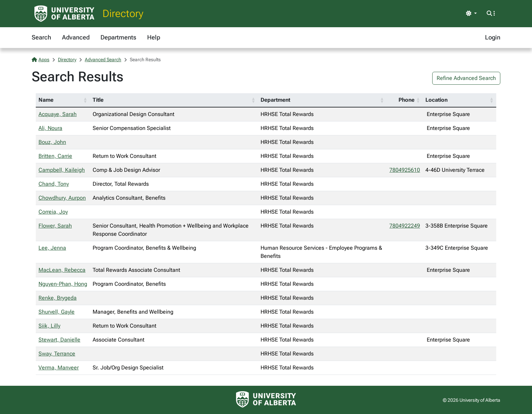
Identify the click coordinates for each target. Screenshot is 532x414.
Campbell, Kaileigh (62, 170)
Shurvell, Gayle (57, 312)
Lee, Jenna (52, 248)
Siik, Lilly (49, 326)
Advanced (76, 37)
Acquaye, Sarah (58, 114)
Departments (118, 37)
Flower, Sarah (55, 226)
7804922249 (405, 226)
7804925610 (405, 170)
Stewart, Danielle (59, 340)
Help (154, 37)
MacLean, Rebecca (62, 270)
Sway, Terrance (57, 354)
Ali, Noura (50, 128)
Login (493, 37)
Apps (41, 60)
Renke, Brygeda (58, 298)
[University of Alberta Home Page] (64, 14)
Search (41, 37)
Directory (123, 13)
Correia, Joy (53, 212)
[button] (85, 100)
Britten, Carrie (55, 156)
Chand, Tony (54, 184)
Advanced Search (103, 60)
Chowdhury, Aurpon (62, 198)
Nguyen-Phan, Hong (63, 284)
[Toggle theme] (471, 14)
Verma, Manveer (59, 368)
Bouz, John (52, 142)
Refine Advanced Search (466, 78)
